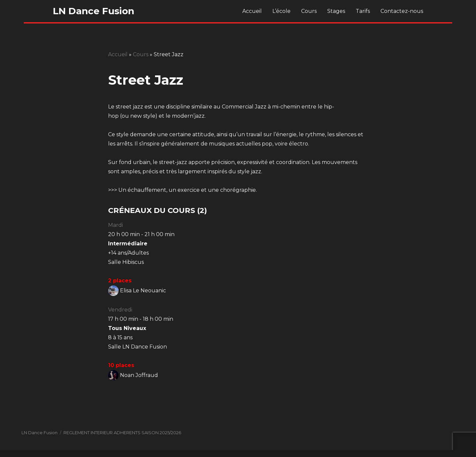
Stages (336, 11)
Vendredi (120, 310)
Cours (309, 11)
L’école (281, 11)
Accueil (252, 11)
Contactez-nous (402, 11)
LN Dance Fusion (94, 11)
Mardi (116, 225)
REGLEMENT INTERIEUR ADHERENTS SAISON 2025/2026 (122, 433)
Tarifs (363, 11)
